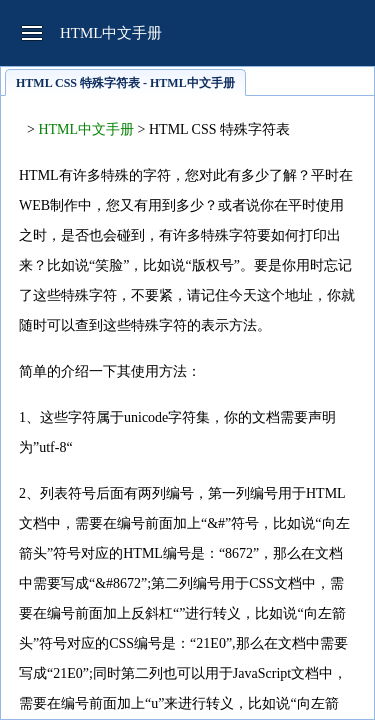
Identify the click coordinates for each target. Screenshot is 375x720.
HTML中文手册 (86, 129)
